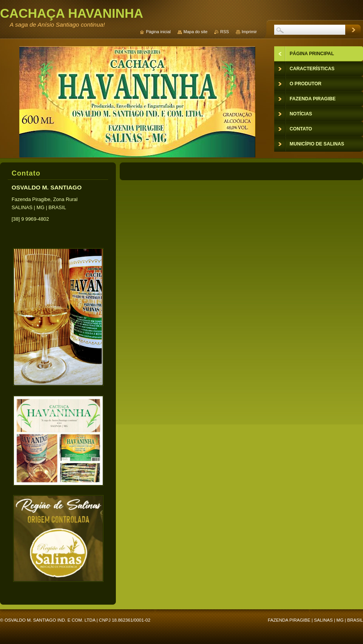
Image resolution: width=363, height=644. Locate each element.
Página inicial (158, 32)
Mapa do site (195, 32)
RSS (224, 32)
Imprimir (249, 32)
